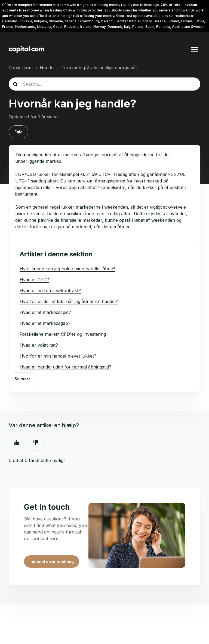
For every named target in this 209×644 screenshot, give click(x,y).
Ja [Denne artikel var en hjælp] (17, 443)
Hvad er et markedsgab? (45, 323)
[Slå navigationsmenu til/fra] (195, 49)
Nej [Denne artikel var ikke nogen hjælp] (36, 443)
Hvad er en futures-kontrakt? (50, 290)
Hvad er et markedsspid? (45, 312)
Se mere (23, 379)
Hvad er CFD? (34, 280)
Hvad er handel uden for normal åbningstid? (65, 367)
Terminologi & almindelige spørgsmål (99, 68)
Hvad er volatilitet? (39, 345)
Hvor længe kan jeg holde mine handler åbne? (67, 269)
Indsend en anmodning (52, 561)
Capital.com (21, 68)
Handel (47, 68)
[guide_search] (104, 84)
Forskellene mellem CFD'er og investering (63, 334)
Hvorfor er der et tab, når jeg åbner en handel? (69, 301)
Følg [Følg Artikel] (19, 132)
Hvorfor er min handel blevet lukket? (58, 356)
